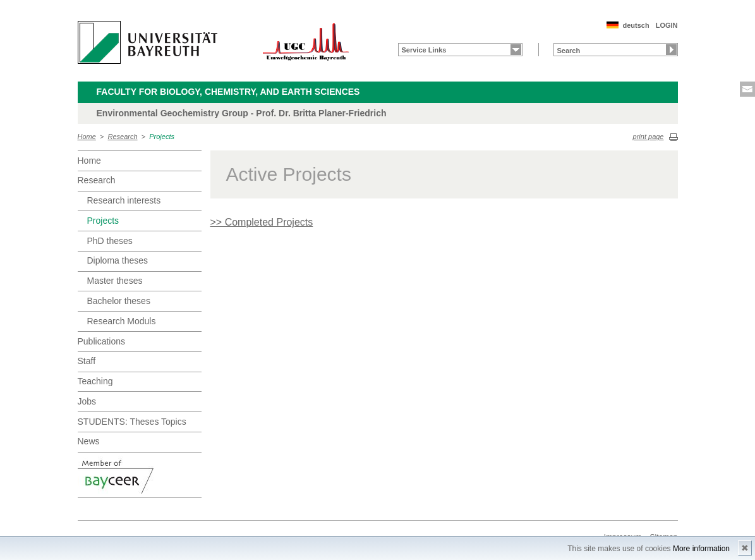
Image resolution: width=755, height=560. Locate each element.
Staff (87, 361)
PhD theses (110, 241)
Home (87, 137)
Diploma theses (118, 260)
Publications (102, 341)
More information (701, 549)
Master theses (115, 281)
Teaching (95, 381)
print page (649, 137)
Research (123, 137)
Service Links (424, 50)
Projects (162, 137)
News (89, 441)
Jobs (87, 401)
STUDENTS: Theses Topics (132, 422)
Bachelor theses (119, 301)
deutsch (636, 25)
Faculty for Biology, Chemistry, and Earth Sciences (228, 92)
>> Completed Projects (262, 222)
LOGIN (667, 25)
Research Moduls (122, 321)
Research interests (124, 200)
